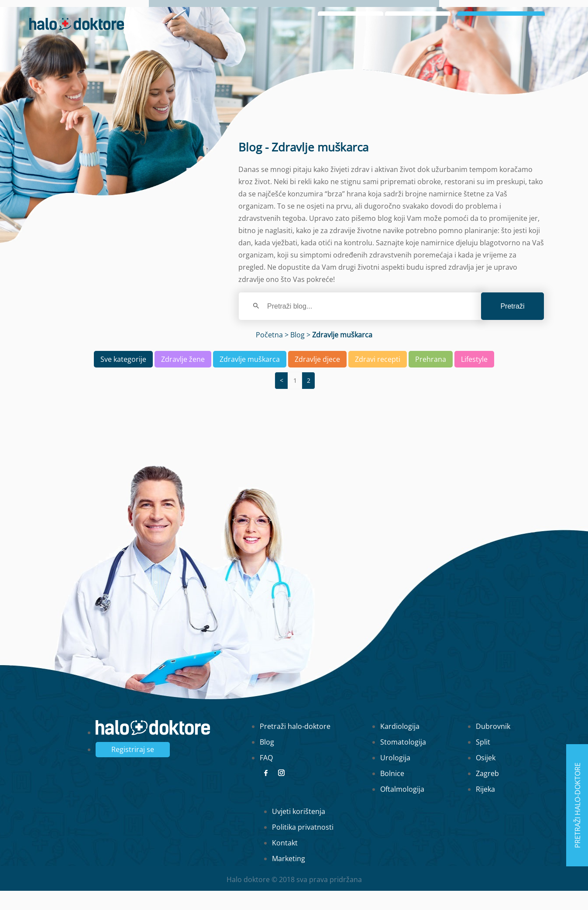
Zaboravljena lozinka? (420, 52)
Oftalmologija (402, 808)
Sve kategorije (123, 378)
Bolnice (392, 793)
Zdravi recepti (378, 378)
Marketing (289, 878)
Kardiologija (400, 745)
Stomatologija (403, 761)
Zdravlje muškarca (250, 378)
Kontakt (285, 862)
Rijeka (485, 808)
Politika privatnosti (303, 846)
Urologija (395, 777)
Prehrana (431, 378)
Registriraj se (133, 769)
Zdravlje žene (183, 378)
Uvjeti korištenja (299, 831)
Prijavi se (501, 39)
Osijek (486, 777)
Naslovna (418, 14)
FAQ (266, 777)
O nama (459, 14)
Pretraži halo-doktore (295, 745)
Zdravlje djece (317, 378)
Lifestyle (474, 378)
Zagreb (487, 793)
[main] (294, 455)
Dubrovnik (493, 745)
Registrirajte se (534, 52)
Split (483, 761)
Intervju (498, 14)
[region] (294, 439)
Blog (531, 14)
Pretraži (512, 325)
